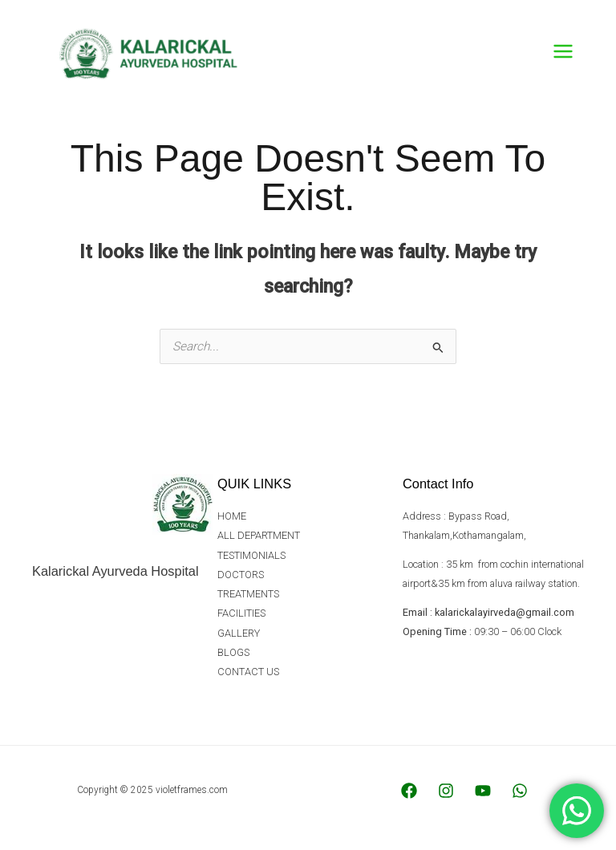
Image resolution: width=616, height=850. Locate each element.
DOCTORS (241, 581)
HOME (232, 524)
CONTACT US (248, 676)
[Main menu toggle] (563, 55)
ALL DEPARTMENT (259, 542)
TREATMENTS (248, 599)
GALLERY (239, 638)
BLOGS (233, 657)
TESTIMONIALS (251, 562)
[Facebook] (409, 798)
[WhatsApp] (520, 798)
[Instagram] (446, 798)
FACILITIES (241, 619)
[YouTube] (483, 798)
